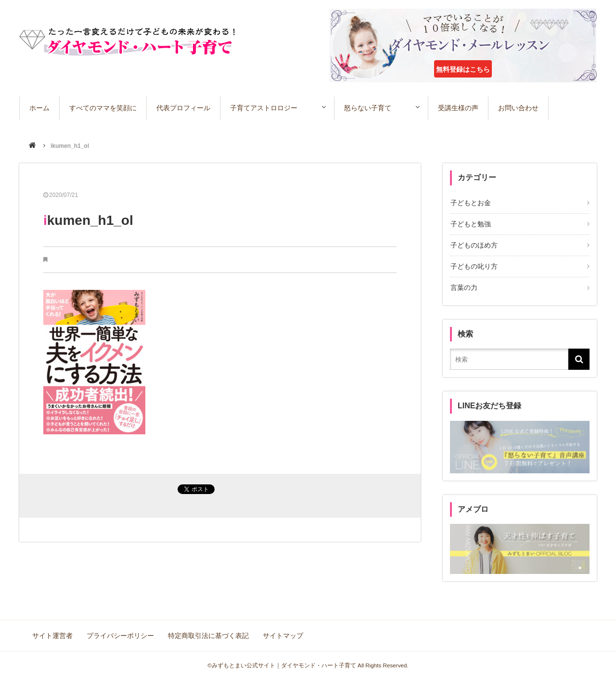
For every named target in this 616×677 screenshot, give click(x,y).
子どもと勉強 (470, 224)
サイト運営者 (53, 634)
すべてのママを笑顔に (103, 108)
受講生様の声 (462, 108)
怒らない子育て (370, 108)
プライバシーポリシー (120, 634)
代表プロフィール (183, 108)
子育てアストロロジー (264, 108)
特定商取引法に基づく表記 (208, 634)
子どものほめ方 (474, 245)
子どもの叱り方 (474, 265)
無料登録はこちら (463, 69)
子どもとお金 (470, 203)
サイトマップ (282, 634)
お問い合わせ (522, 108)
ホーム (39, 108)
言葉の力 (463, 286)
